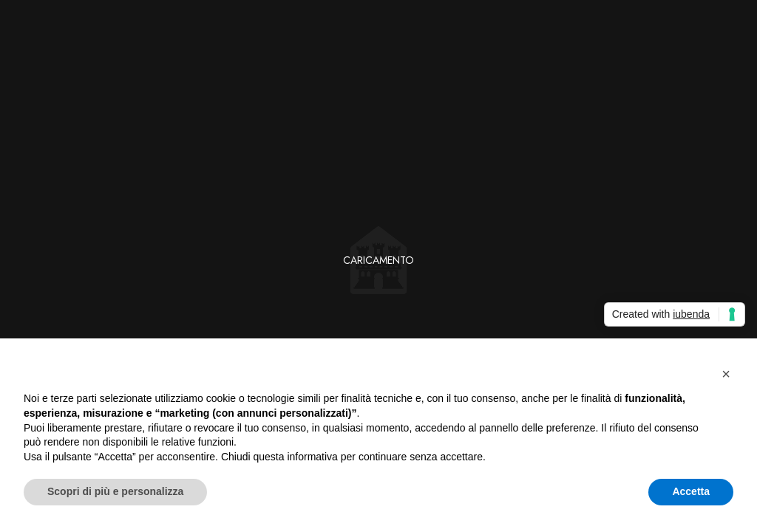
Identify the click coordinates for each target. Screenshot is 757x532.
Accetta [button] (691, 491)
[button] (726, 374)
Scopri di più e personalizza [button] (115, 491)
